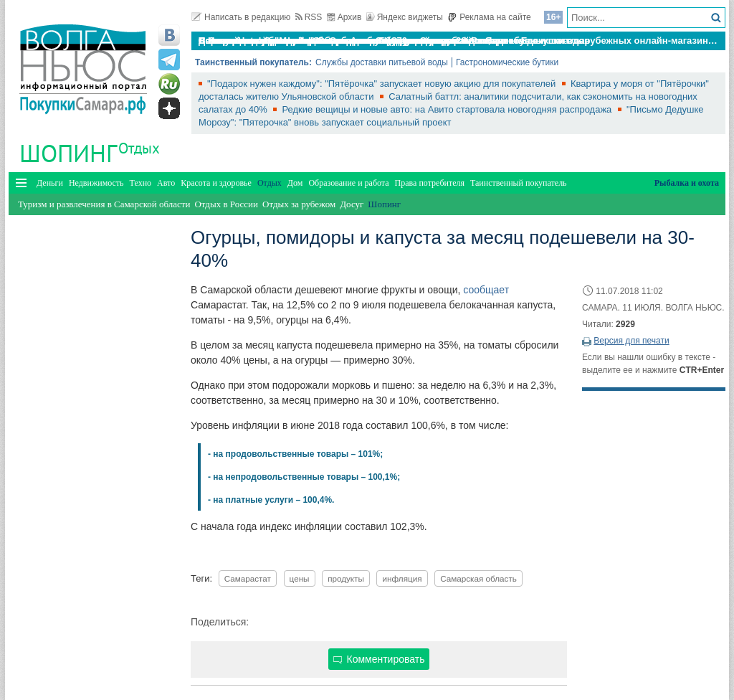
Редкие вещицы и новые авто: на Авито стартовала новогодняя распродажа (448, 109)
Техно (140, 183)
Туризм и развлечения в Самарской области (104, 204)
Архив (344, 17)
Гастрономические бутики (507, 62)
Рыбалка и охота (687, 183)
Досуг (352, 204)
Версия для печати (631, 341)
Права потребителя (430, 183)
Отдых (139, 148)
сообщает (486, 290)
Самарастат (248, 578)
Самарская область (478, 578)
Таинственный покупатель (519, 183)
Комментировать (379, 659)
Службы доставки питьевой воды (382, 62)
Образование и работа (348, 183)
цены (300, 578)
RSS (309, 17)
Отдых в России (226, 204)
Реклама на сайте (489, 17)
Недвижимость (96, 183)
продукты (346, 578)
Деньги (50, 183)
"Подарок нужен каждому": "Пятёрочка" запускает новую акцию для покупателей (383, 84)
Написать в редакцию (241, 17)
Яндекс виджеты (405, 17)
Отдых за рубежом (299, 204)
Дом (295, 183)
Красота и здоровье (216, 183)
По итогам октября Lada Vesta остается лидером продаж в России (352, 41)
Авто (166, 183)
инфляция (402, 578)
